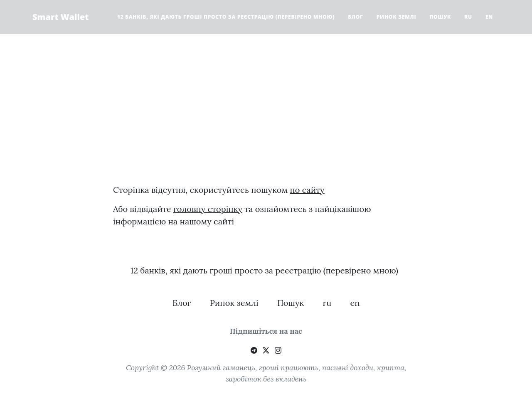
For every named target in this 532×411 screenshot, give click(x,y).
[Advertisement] (266, 119)
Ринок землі (397, 17)
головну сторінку (208, 209)
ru (468, 17)
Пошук (440, 17)
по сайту (307, 190)
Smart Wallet (61, 17)
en (489, 17)
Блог (355, 17)
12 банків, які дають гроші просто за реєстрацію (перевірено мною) (226, 17)
